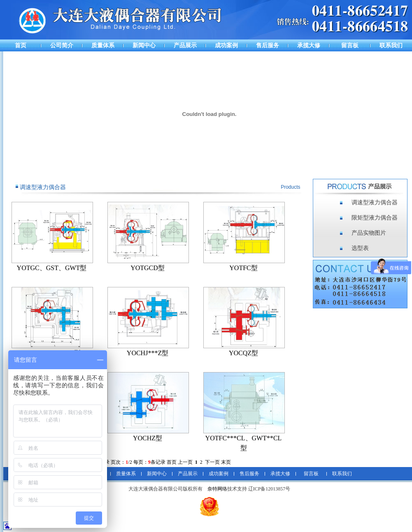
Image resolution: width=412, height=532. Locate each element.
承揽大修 (309, 45)
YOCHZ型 (148, 438)
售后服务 (268, 45)
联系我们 (391, 45)
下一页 (212, 462)
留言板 (350, 45)
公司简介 (62, 45)
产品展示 (185, 45)
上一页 (185, 462)
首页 (21, 45)
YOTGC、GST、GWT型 (52, 268)
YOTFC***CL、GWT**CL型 (244, 443)
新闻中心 (144, 45)
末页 (226, 462)
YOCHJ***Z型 (148, 353)
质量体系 (103, 45)
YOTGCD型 (148, 268)
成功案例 (226, 45)
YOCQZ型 (243, 353)
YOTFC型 (243, 268)
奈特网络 (217, 489)
